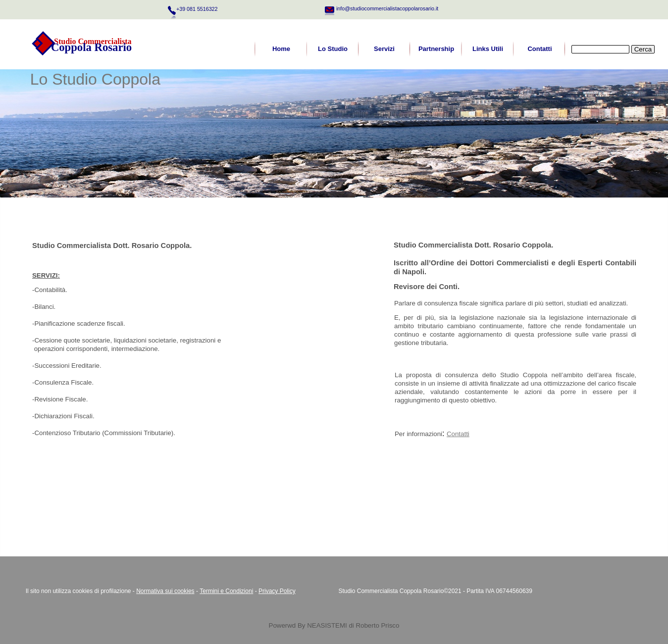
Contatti (458, 434)
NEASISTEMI (327, 625)
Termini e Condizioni (226, 591)
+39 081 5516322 (197, 9)
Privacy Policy (277, 591)
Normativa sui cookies (165, 591)
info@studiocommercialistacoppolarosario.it (387, 8)
